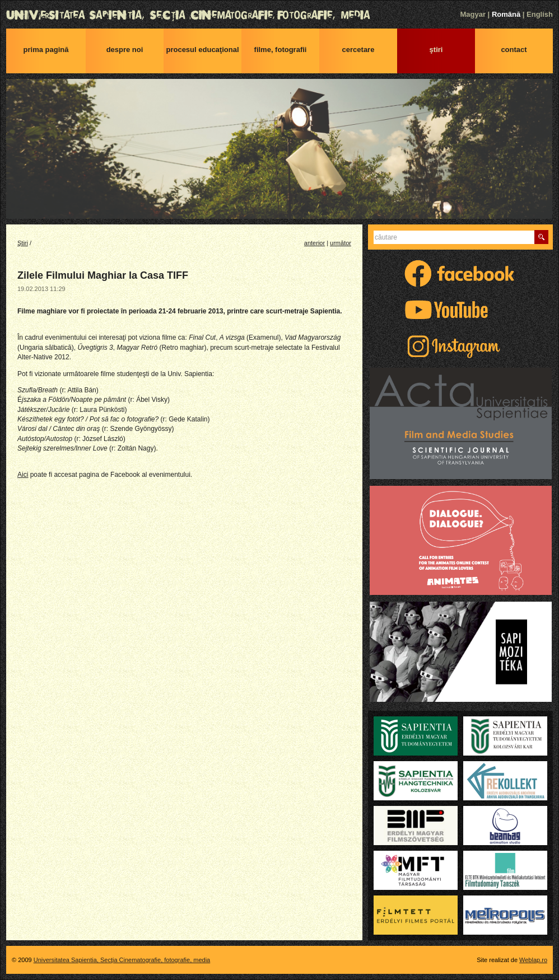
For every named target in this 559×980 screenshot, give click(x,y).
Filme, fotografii (281, 50)
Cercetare (358, 50)
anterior (315, 243)
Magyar (473, 14)
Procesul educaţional (202, 50)
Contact (514, 50)
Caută (541, 237)
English (540, 14)
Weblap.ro (533, 960)
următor (341, 243)
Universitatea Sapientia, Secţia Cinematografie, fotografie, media (279, 15)
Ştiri (436, 50)
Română (506, 14)
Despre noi (125, 50)
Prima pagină (46, 50)
